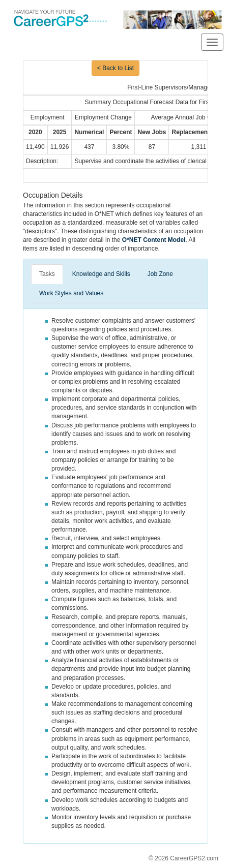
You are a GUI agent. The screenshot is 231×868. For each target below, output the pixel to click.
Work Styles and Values (71, 293)
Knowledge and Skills (101, 274)
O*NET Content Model (154, 240)
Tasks (47, 274)
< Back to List (115, 68)
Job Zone (160, 274)
